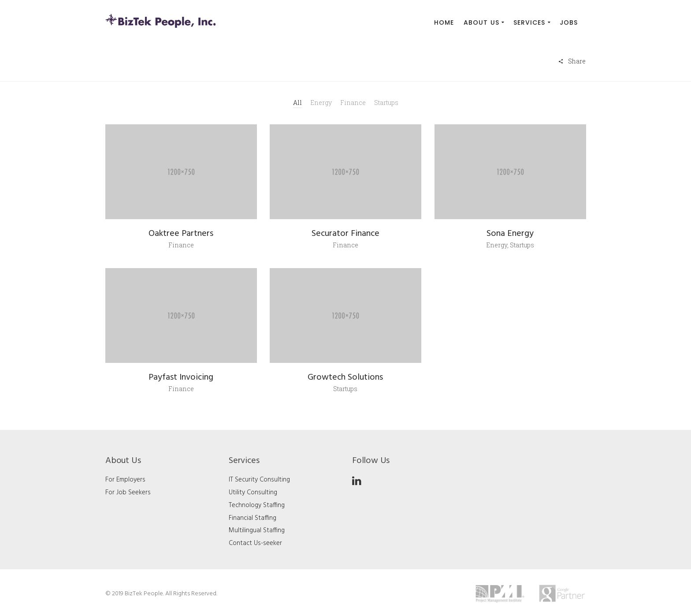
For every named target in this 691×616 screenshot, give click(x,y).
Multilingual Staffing (257, 530)
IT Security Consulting (259, 480)
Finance (353, 103)
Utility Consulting (253, 493)
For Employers (125, 480)
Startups (386, 103)
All (297, 103)
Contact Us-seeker (255, 543)
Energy (321, 103)
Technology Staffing (257, 505)
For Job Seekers (128, 493)
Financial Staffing (253, 518)
